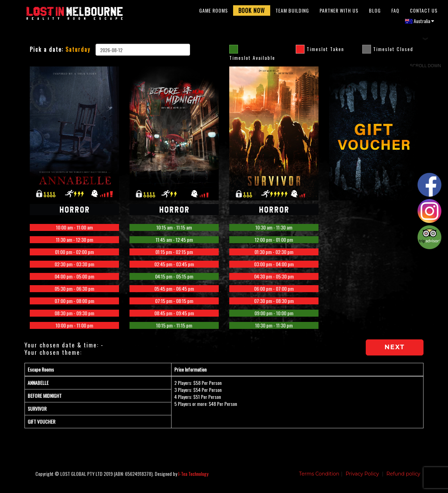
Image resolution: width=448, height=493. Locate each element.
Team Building (292, 12)
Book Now (252, 12)
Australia (419, 23)
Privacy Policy (362, 477)
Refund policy (403, 477)
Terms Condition (319, 477)
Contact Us (424, 12)
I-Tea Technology (193, 477)
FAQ (395, 12)
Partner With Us (339, 12)
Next (395, 351)
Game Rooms (213, 12)
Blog (375, 12)
